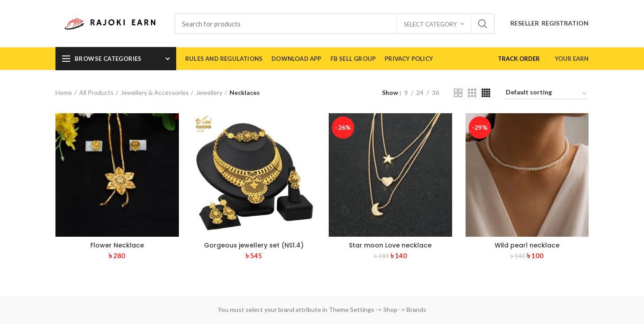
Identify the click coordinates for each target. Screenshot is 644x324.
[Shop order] (547, 94)
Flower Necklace (117, 245)
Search (483, 24)
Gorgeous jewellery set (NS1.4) (254, 245)
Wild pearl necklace (527, 245)
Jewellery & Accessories (155, 92)
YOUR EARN (572, 59)
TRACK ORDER (519, 59)
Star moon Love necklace (390, 245)
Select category (430, 24)
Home (64, 92)
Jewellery (209, 92)
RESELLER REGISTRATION (549, 23)
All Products (96, 92)
